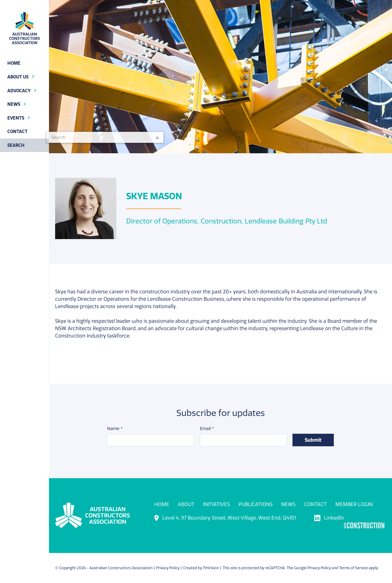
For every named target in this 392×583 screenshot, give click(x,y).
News (288, 504)
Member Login (354, 504)
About (186, 504)
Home (162, 504)
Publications (256, 504)
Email (207, 429)
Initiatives (217, 504)
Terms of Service (353, 568)
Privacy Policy (168, 568)
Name (115, 429)
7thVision (211, 568)
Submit (313, 440)
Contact (315, 504)
